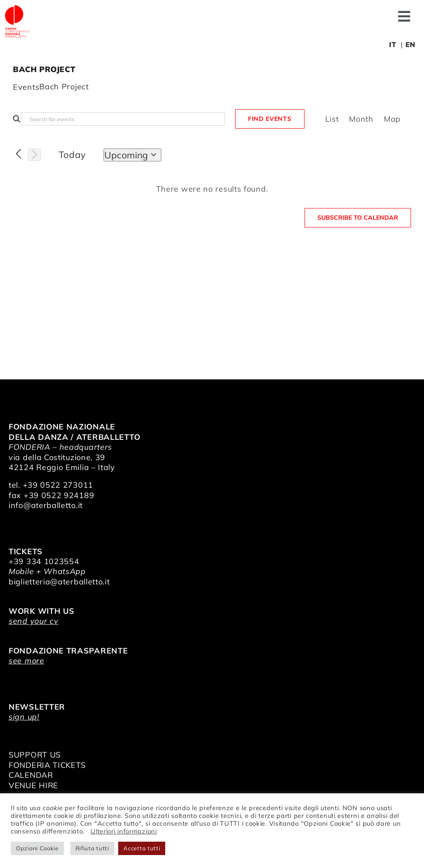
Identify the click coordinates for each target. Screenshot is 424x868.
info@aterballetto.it (46, 505)
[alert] (212, 189)
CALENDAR (31, 775)
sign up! (24, 717)
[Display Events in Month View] (361, 119)
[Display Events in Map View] (392, 119)
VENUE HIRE (33, 785)
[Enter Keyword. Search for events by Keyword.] (123, 119)
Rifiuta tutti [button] (92, 848)
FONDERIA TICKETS (47, 765)
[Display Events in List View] (332, 119)
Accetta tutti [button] (142, 848)
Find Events (270, 119)
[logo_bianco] (17, 8)
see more (27, 661)
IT (393, 44)
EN (410, 44)
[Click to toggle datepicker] (132, 155)
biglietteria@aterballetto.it (59, 582)
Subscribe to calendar (358, 218)
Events (26, 87)
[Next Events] (35, 155)
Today (72, 155)
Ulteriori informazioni (124, 831)
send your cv (33, 621)
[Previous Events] (19, 154)
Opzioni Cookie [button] (37, 848)
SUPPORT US (35, 755)
